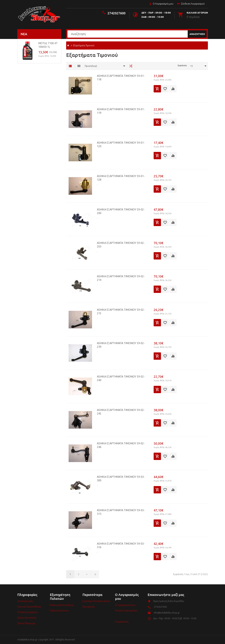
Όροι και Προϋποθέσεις (29, 607)
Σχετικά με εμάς (25, 601)
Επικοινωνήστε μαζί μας (62, 605)
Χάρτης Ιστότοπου (59, 611)
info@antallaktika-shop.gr (167, 613)
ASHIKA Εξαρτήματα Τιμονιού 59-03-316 (121, 545)
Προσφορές (89, 607)
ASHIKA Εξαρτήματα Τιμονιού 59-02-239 (121, 345)
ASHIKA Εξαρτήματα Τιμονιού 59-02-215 (121, 311)
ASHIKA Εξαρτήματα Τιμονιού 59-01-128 (121, 178)
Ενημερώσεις (122, 622)
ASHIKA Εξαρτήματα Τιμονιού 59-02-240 (121, 378)
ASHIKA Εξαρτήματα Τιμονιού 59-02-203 (121, 245)
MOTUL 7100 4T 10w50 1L (48, 45)
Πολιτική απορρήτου (28, 612)
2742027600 (116, 13)
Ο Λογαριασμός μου (161, 4)
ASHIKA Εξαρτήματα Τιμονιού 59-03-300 (121, 479)
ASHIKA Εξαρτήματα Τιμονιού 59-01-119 (121, 111)
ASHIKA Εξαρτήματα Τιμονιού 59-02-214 (121, 278)
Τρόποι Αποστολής (27, 618)
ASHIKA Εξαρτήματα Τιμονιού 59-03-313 (121, 512)
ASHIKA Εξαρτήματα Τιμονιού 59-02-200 (121, 211)
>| (95, 574)
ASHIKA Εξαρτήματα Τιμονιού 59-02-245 (121, 412)
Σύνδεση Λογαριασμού (191, 4)
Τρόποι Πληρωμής (26, 623)
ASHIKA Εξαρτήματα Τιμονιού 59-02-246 (121, 445)
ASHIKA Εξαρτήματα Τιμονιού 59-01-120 (121, 144)
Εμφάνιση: (182, 65)
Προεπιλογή (91, 66)
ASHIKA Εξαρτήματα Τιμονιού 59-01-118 (121, 78)
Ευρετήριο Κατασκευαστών (96, 601)
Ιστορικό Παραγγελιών (126, 611)
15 (191, 66)
